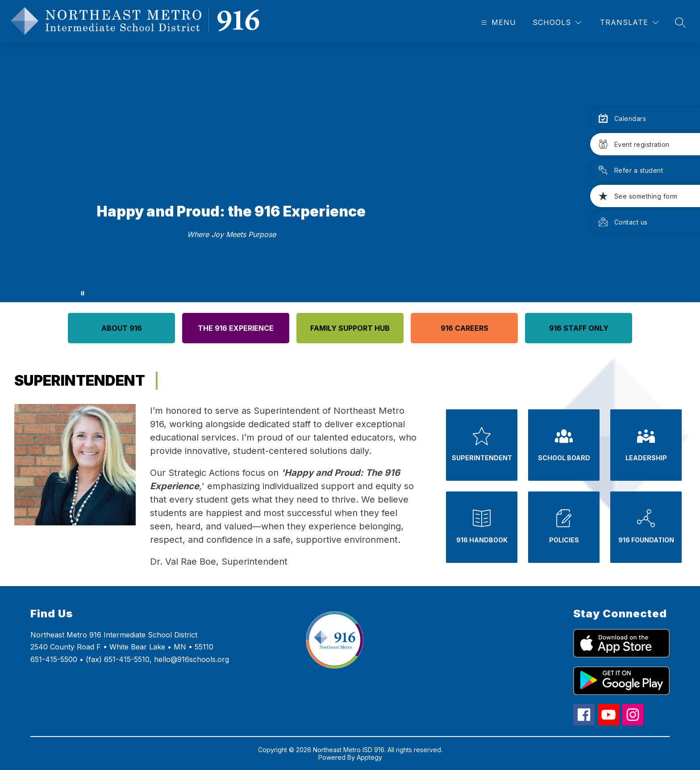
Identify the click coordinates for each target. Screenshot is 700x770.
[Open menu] (498, 23)
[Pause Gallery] (83, 293)
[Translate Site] (629, 23)
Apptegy (369, 757)
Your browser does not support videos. (350, 173)
